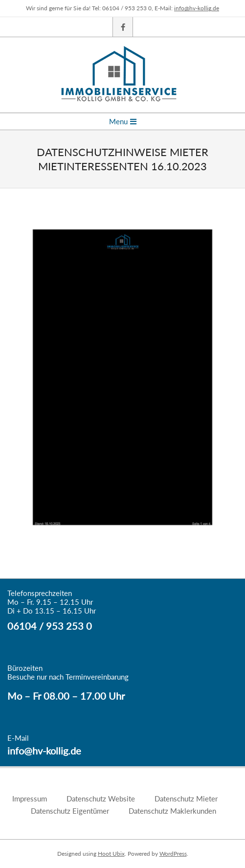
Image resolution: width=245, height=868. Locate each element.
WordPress (173, 854)
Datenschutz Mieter (186, 799)
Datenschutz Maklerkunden (172, 811)
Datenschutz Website (101, 799)
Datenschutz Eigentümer (70, 811)
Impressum (30, 799)
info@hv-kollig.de (197, 8)
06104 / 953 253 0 (50, 626)
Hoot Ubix (111, 854)
